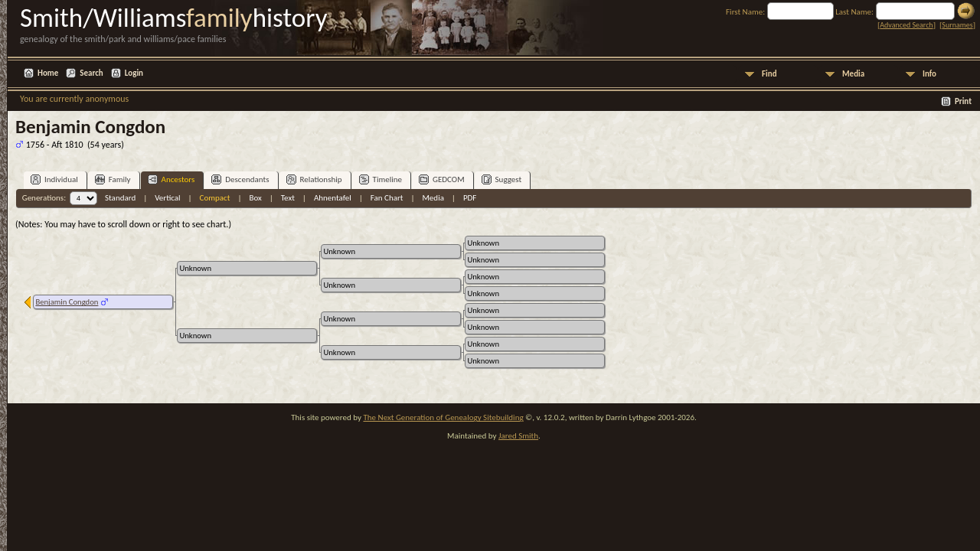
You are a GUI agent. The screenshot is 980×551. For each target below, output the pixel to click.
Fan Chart (387, 198)
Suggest (502, 179)
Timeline (381, 179)
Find (769, 74)
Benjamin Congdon (67, 302)
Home (48, 73)
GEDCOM (442, 179)
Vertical (167, 198)
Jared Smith (518, 436)
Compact (215, 198)
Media (853, 74)
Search (91, 73)
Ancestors (171, 179)
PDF (470, 198)
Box (255, 198)
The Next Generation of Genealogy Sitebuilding (443, 417)
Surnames (957, 25)
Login (134, 73)
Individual (54, 179)
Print (963, 101)
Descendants (240, 179)
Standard (120, 198)
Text (288, 198)
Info (929, 74)
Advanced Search (906, 25)
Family (113, 179)
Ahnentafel (333, 198)
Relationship (314, 179)
